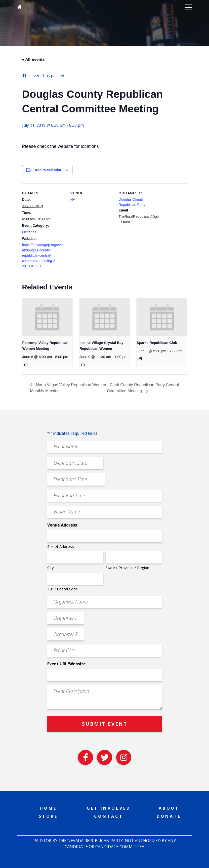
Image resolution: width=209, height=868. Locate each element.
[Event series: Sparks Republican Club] (140, 359)
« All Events (33, 59)
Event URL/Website (67, 664)
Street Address (61, 546)
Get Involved (109, 808)
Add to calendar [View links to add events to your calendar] (48, 170)
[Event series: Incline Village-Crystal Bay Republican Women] (83, 365)
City (51, 568)
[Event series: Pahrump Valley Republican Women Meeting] (26, 365)
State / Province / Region (127, 568)
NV (73, 199)
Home (48, 808)
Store (48, 816)
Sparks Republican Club (157, 343)
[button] (188, 7)
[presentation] (47, 317)
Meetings (29, 232)
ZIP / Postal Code (63, 589)
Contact (109, 816)
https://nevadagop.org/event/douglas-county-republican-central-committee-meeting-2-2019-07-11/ (43, 255)
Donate (169, 816)
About (169, 808)
